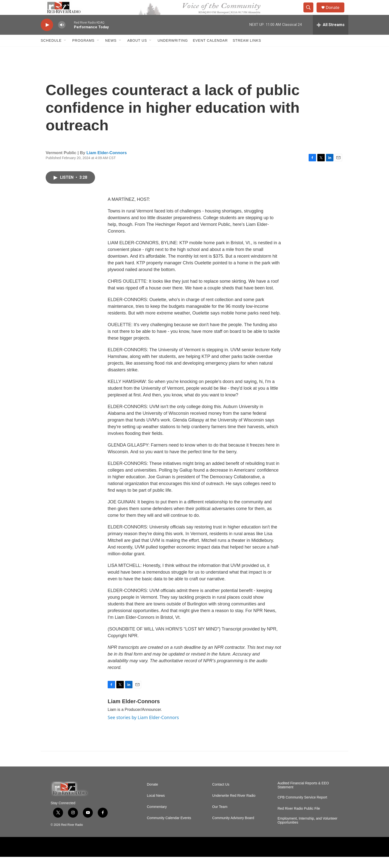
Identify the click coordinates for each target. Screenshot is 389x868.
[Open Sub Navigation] (65, 52)
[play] (47, 36)
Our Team (220, 818)
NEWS (111, 52)
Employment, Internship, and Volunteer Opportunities (308, 832)
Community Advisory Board (233, 829)
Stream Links (247, 52)
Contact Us (221, 796)
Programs (83, 52)
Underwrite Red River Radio (234, 807)
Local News (156, 807)
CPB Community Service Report (302, 809)
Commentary (157, 818)
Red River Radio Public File (299, 820)
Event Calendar (210, 52)
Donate (336, 13)
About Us (137, 52)
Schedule (51, 52)
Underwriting (173, 52)
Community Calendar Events (169, 829)
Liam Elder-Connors (106, 164)
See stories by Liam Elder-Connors (143, 729)
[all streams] (331, 36)
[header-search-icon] (311, 13)
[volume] (62, 36)
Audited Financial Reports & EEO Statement (303, 796)
